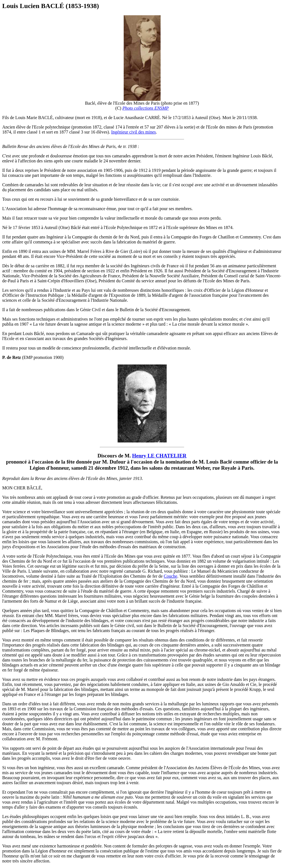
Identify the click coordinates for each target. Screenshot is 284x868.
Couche (170, 576)
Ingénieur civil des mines (134, 132)
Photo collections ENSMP (145, 108)
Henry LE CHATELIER (159, 456)
